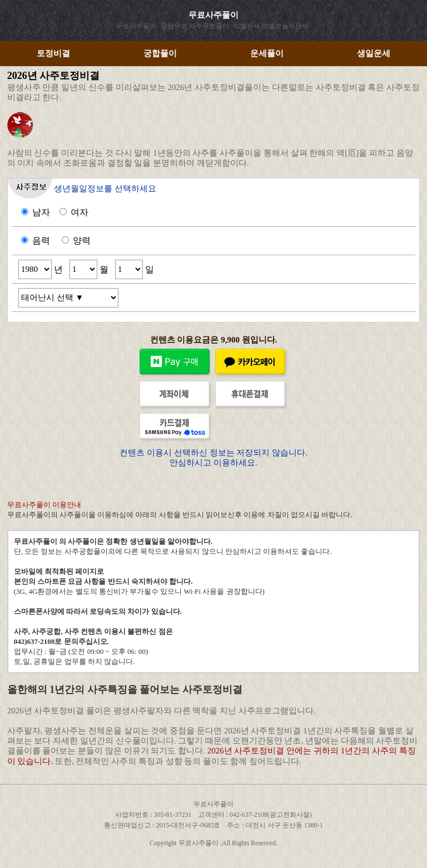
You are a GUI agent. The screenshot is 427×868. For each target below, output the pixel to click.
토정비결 (53, 53)
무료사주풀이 (213, 15)
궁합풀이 (160, 53)
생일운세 (374, 53)
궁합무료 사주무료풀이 (195, 26)
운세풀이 (267, 53)
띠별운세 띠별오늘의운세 (271, 26)
